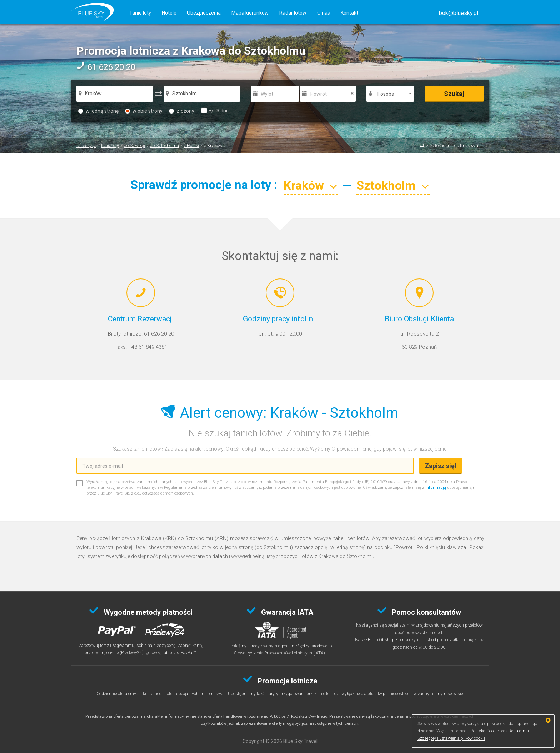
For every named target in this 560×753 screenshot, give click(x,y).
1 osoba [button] (385, 94)
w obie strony (144, 111)
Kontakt (349, 13)
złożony (182, 111)
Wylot (267, 94)
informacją (436, 488)
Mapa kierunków (250, 13)
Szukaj (454, 94)
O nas (324, 13)
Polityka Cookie (485, 731)
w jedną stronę (98, 111)
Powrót (319, 94)
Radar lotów (293, 13)
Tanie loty (140, 13)
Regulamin (519, 731)
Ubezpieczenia (204, 13)
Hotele (169, 13)
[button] (459, 13)
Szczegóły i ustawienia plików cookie (451, 738)
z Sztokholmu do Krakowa (452, 145)
